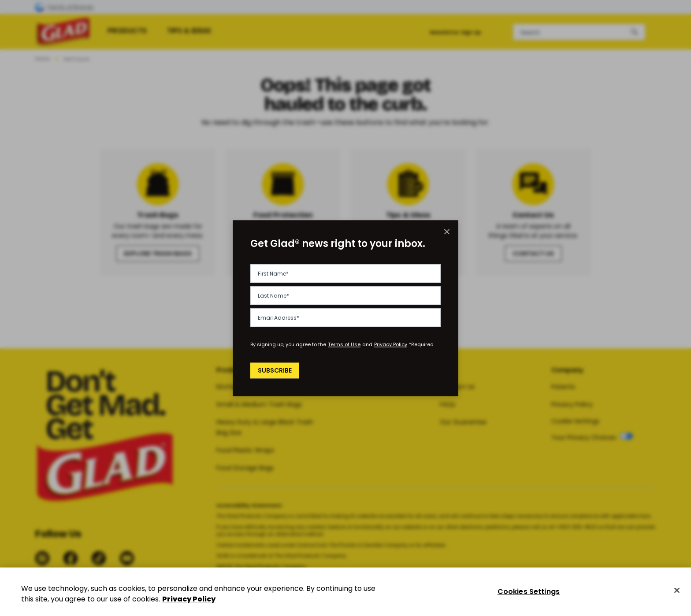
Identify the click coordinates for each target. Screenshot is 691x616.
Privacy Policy (391, 344)
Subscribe (276, 370)
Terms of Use (344, 344)
